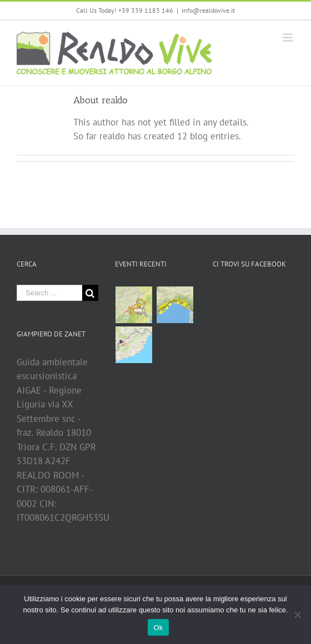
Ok (158, 628)
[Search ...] (49, 293)
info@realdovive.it (208, 10)
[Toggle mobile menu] (289, 37)
